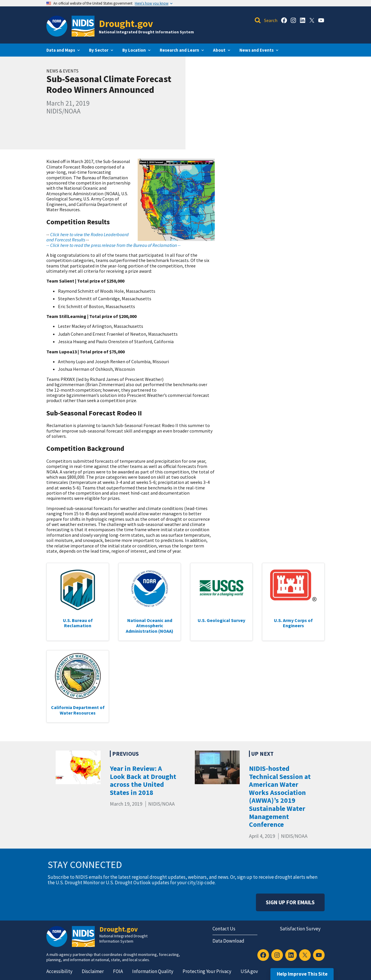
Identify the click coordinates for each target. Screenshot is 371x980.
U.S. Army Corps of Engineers (293, 623)
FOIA (118, 971)
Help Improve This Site (302, 974)
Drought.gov (126, 23)
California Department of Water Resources (78, 710)
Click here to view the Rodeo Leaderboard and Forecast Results (88, 237)
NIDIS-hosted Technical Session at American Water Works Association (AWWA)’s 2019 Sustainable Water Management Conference (280, 796)
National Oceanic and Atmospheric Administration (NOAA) (150, 626)
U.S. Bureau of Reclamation (78, 623)
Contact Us (224, 929)
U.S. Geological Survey (221, 620)
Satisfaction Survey (300, 929)
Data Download (228, 941)
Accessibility (59, 971)
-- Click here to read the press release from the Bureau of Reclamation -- (113, 245)
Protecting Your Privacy (207, 971)
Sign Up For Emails (290, 902)
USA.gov (249, 971)
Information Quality (153, 971)
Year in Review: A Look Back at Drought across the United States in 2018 (143, 780)
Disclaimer (93, 971)
